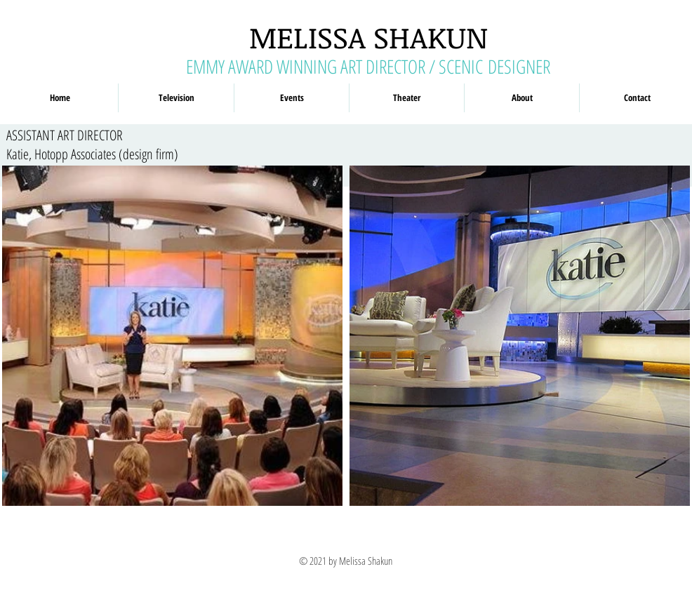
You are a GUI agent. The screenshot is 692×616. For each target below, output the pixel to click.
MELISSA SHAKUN (368, 37)
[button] (176, 98)
